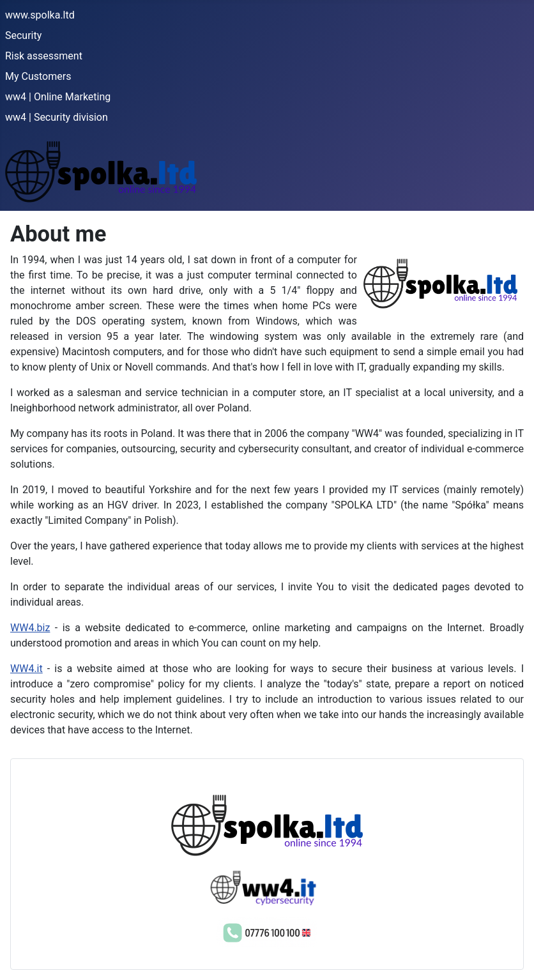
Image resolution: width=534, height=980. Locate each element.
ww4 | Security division (57, 117)
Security (23, 35)
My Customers (38, 76)
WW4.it (27, 669)
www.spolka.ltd (40, 15)
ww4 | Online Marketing (58, 97)
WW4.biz (30, 628)
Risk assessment (44, 56)
